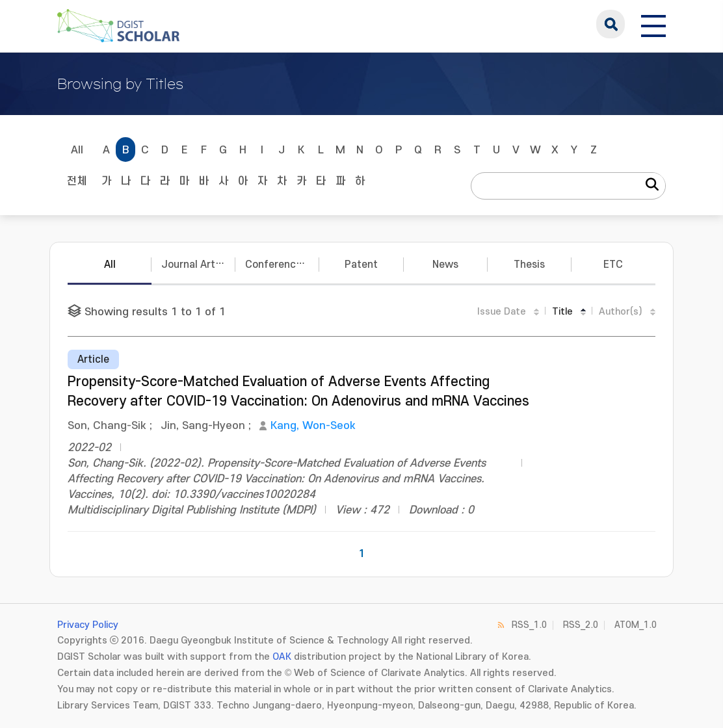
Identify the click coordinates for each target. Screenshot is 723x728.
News (445, 265)
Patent (361, 265)
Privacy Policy (88, 625)
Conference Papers (282, 265)
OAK (282, 657)
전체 (77, 181)
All (77, 150)
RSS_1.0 (529, 625)
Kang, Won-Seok (313, 426)
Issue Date (502, 312)
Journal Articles (198, 265)
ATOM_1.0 (636, 625)
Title (562, 312)
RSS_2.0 (581, 625)
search (611, 24)
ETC (613, 265)
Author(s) (621, 312)
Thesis (529, 265)
